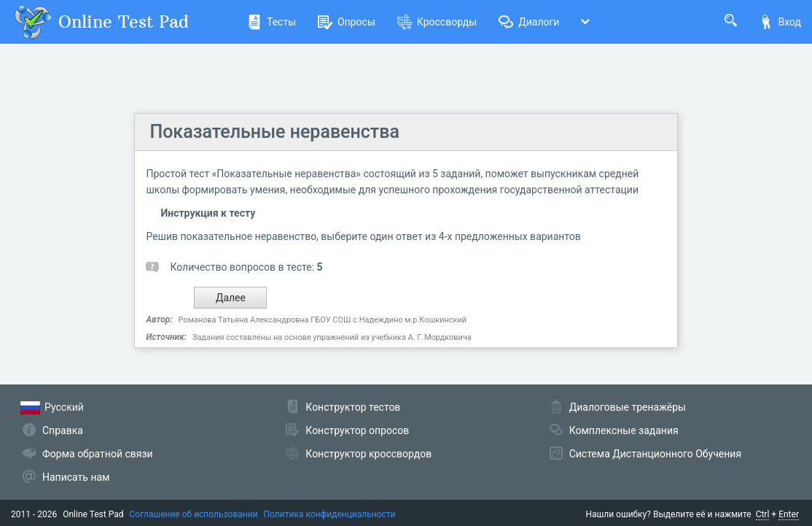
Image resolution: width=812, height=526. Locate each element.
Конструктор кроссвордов (368, 454)
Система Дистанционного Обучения (655, 454)
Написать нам (76, 477)
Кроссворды (437, 22)
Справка (63, 430)
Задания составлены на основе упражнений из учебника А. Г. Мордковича (332, 337)
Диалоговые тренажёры (628, 407)
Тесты (272, 22)
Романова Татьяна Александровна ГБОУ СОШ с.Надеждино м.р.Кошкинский (323, 320)
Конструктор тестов (353, 407)
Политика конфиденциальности (330, 514)
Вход (780, 22)
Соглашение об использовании (194, 514)
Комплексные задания (624, 430)
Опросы (347, 22)
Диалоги (529, 22)
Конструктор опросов (357, 430)
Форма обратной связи (98, 454)
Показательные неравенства (274, 132)
